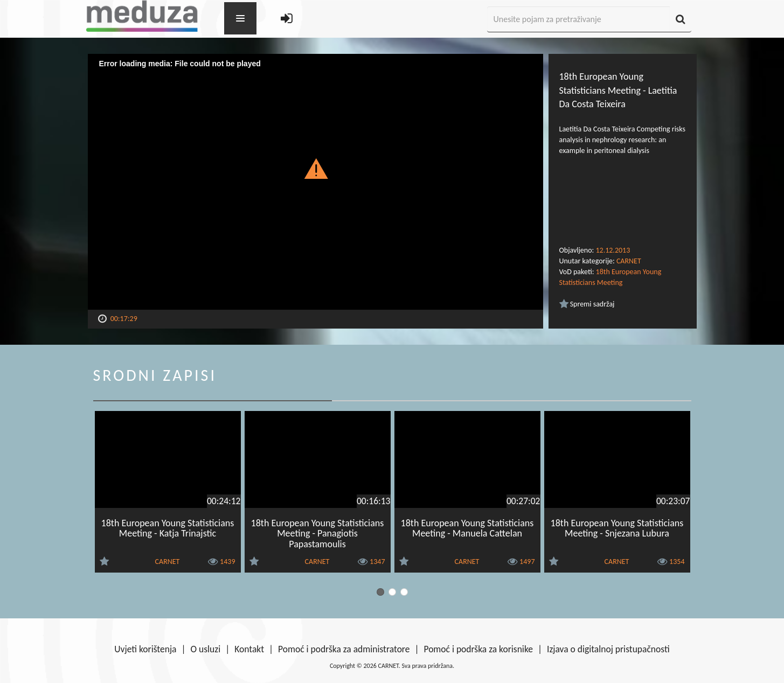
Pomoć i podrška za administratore (344, 649)
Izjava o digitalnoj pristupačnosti (608, 649)
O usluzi (206, 649)
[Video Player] (315, 182)
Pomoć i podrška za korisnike (478, 649)
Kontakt (249, 649)
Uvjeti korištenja (145, 649)
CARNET (629, 261)
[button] (315, 168)
